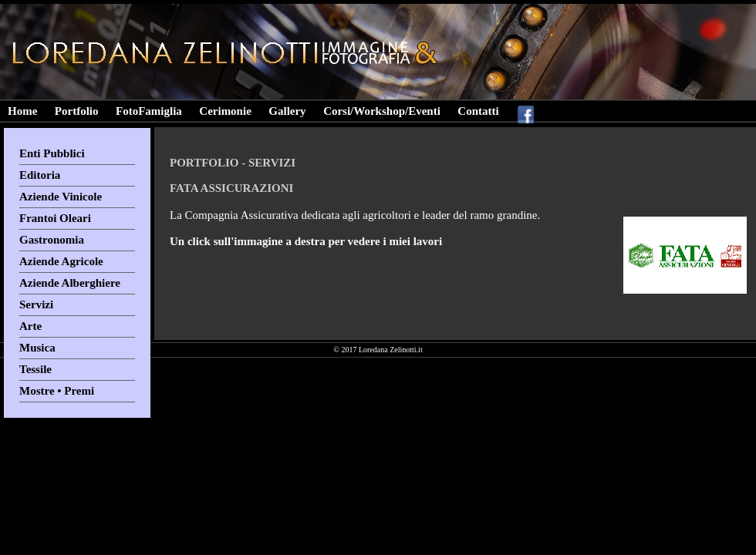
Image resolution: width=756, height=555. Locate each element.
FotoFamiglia (149, 111)
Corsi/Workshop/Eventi (382, 111)
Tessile (35, 369)
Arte (30, 326)
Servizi (36, 304)
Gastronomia (52, 240)
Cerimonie (225, 111)
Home (22, 111)
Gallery (287, 111)
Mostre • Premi (57, 391)
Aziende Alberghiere (70, 283)
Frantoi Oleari (55, 218)
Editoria (40, 175)
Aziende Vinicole (61, 197)
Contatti (478, 111)
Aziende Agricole (61, 261)
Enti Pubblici (52, 153)
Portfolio (77, 111)
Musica (37, 348)
